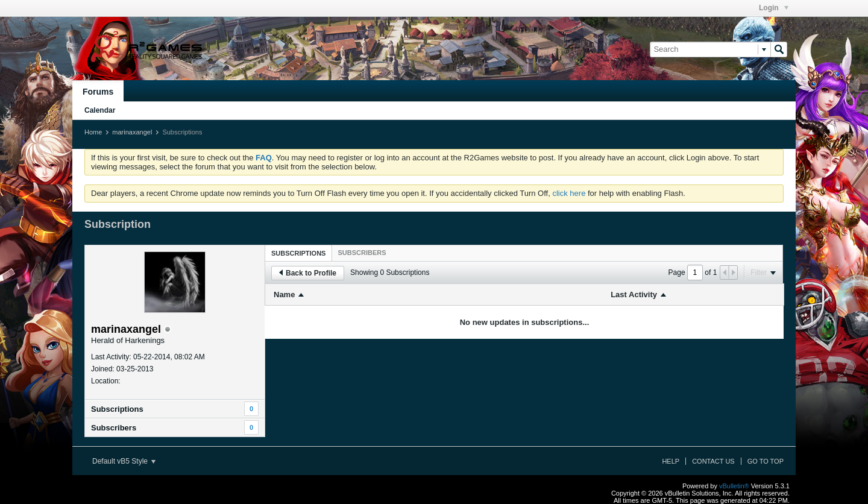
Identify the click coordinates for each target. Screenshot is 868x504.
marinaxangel (132, 132)
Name (284, 295)
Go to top (766, 461)
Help (671, 461)
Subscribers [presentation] (362, 253)
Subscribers (114, 428)
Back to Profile (308, 273)
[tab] (298, 253)
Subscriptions (117, 409)
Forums (98, 92)
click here (569, 193)
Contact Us (713, 461)
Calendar (100, 110)
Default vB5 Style (124, 461)
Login (774, 8)
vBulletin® (734, 486)
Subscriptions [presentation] (298, 253)
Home (93, 132)
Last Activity (634, 295)
